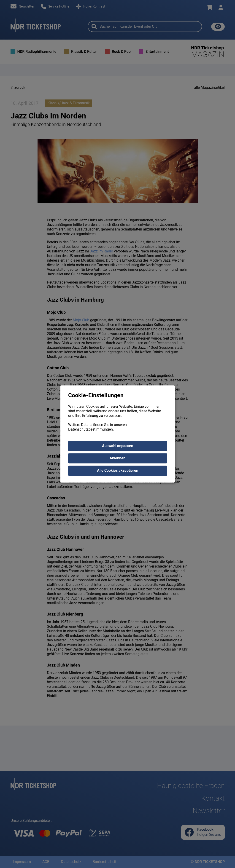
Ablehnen (117, 458)
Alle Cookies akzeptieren (118, 471)
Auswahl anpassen (118, 446)
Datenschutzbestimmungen (90, 430)
